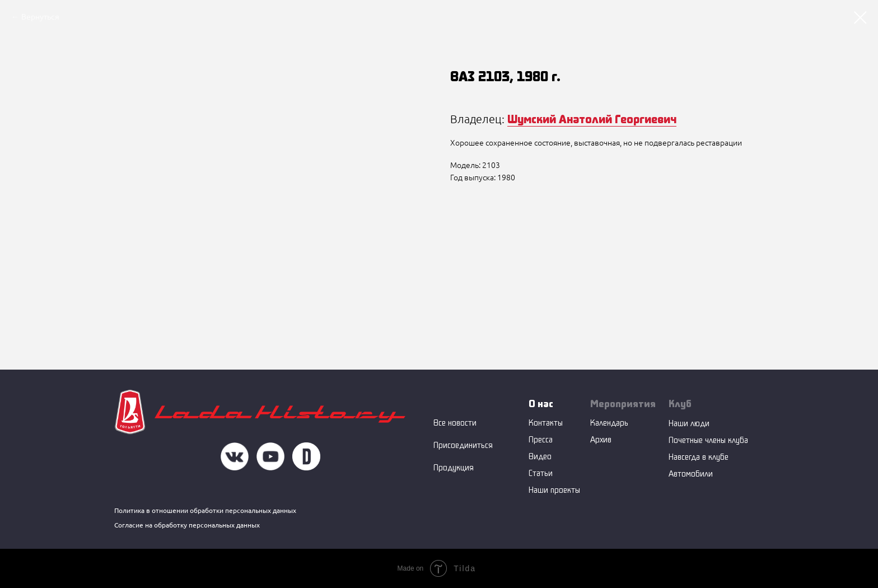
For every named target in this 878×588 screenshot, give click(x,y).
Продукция (454, 467)
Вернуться (40, 17)
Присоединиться (463, 445)
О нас (541, 403)
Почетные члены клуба (708, 440)
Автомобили (691, 473)
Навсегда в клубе (699, 457)
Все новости (455, 423)
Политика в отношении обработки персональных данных (205, 510)
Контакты (546, 423)
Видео (540, 456)
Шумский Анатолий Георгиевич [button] (592, 119)
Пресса (541, 439)
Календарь (609, 423)
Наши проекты (554, 490)
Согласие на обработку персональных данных (187, 525)
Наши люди (689, 423)
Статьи (541, 473)
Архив (601, 439)
